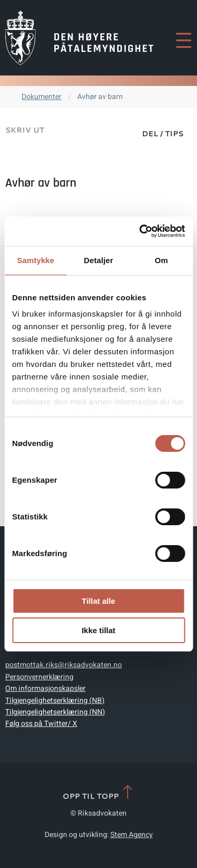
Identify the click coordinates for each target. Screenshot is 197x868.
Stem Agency (132, 835)
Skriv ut (25, 130)
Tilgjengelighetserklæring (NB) (55, 701)
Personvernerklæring (39, 677)
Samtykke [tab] (35, 260)
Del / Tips (163, 134)
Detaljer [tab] (99, 260)
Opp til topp (98, 793)
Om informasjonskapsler (45, 688)
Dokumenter (42, 97)
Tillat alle (99, 601)
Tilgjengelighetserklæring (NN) (55, 712)
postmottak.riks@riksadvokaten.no (64, 665)
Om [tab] (162, 260)
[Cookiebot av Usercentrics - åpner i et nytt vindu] (140, 231)
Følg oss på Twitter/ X (41, 724)
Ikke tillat (98, 630)
